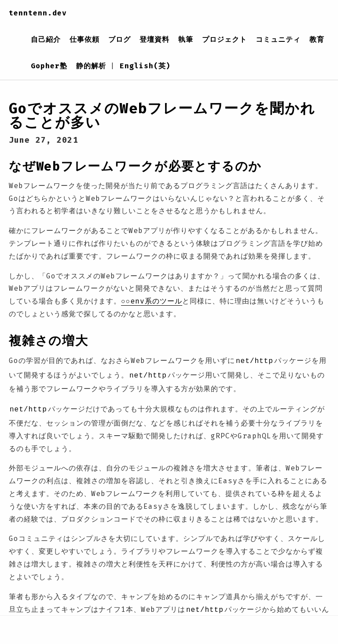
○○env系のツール (152, 301)
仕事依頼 (84, 39)
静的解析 (91, 66)
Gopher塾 (49, 66)
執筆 (186, 39)
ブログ (119, 39)
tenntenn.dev (38, 13)
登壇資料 (154, 39)
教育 (317, 39)
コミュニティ (278, 39)
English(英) (145, 66)
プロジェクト (224, 39)
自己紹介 (46, 39)
